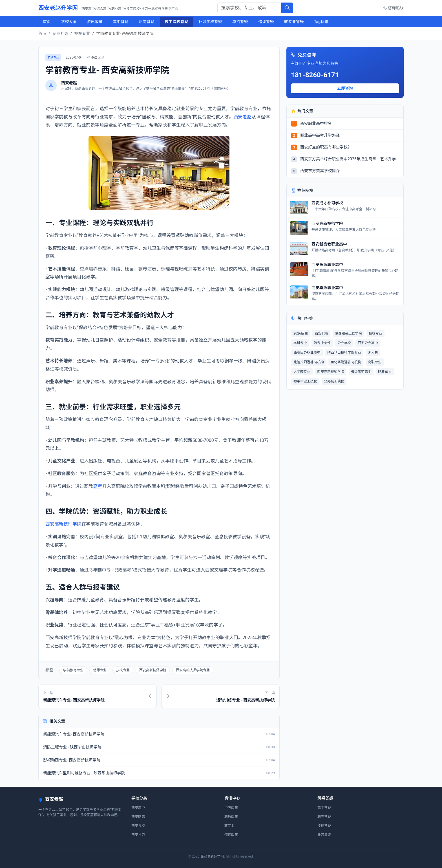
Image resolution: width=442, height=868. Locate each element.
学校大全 (69, 22)
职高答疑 (147, 22)
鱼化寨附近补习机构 (346, 362)
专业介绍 (60, 34)
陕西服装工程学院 (348, 333)
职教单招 (385, 372)
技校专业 (82, 34)
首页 (47, 22)
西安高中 (138, 808)
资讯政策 (95, 22)
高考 (98, 486)
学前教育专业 (73, 670)
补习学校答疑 (210, 22)
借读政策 (231, 835)
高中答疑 (121, 22)
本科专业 (300, 343)
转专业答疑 (294, 22)
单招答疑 (240, 22)
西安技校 (138, 826)
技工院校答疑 (176, 22)
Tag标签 (321, 22)
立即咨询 (345, 88)
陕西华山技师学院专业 (344, 353)
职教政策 (231, 817)
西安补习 (138, 835)
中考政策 (231, 808)
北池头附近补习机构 (309, 362)
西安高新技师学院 (63, 524)
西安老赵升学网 (108, 8)
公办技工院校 (334, 381)
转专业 (229, 826)
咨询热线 (393, 8)
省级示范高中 (361, 372)
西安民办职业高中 (307, 353)
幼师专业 (100, 670)
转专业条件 (322, 343)
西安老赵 (242, 117)
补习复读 (324, 835)
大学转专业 (302, 372)
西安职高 (321, 333)
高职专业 (375, 362)
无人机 (373, 353)
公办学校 (344, 343)
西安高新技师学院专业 (193, 670)
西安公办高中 (368, 343)
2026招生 (301, 333)
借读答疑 (266, 22)
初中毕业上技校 (305, 381)
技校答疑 (324, 826)
